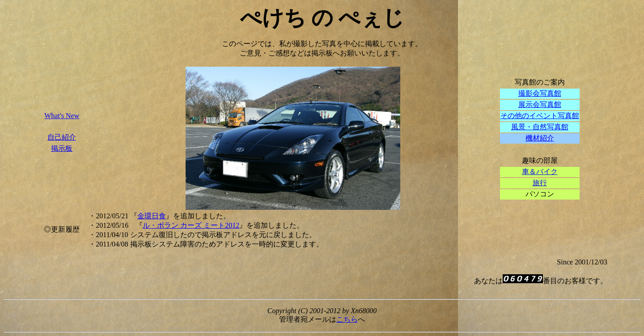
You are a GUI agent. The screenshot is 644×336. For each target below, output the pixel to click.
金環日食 (152, 216)
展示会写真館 (540, 104)
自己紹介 (62, 137)
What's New (62, 116)
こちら (347, 319)
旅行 (540, 183)
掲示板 (62, 148)
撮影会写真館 (540, 93)
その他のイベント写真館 (540, 116)
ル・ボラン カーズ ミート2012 (191, 225)
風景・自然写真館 (540, 127)
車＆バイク (540, 172)
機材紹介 (540, 138)
